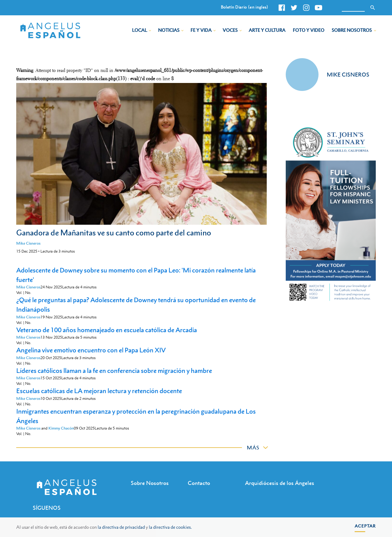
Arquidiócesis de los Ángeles (280, 483)
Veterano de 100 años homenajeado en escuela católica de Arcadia (107, 330)
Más (253, 448)
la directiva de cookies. (170, 527)
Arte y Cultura (267, 30)
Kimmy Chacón (61, 428)
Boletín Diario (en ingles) (245, 7)
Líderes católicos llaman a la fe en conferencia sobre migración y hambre (114, 371)
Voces (230, 30)
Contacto (199, 483)
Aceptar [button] (365, 526)
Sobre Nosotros (352, 30)
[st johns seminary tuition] (331, 302)
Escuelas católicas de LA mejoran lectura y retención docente (99, 391)
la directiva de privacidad (121, 527)
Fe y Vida (201, 30)
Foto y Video (309, 30)
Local (139, 30)
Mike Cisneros (28, 243)
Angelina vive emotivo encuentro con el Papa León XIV (91, 350)
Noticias (169, 30)
